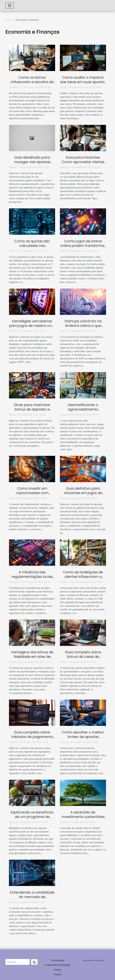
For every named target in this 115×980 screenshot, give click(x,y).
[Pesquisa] (18, 962)
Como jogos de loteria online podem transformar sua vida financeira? (83, 246)
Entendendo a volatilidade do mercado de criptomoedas (32, 897)
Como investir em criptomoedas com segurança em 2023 (32, 493)
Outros (58, 974)
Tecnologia (58, 960)
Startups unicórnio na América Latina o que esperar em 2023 (83, 326)
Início (9, 20)
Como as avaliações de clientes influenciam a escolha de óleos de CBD (83, 577)
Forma (58, 970)
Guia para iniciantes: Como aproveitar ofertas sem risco (83, 162)
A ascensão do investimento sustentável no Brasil (83, 817)
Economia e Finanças (58, 965)
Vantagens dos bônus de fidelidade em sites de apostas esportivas (32, 657)
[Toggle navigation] (10, 5)
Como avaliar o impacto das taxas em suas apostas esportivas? (83, 82)
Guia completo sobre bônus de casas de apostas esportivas (83, 657)
